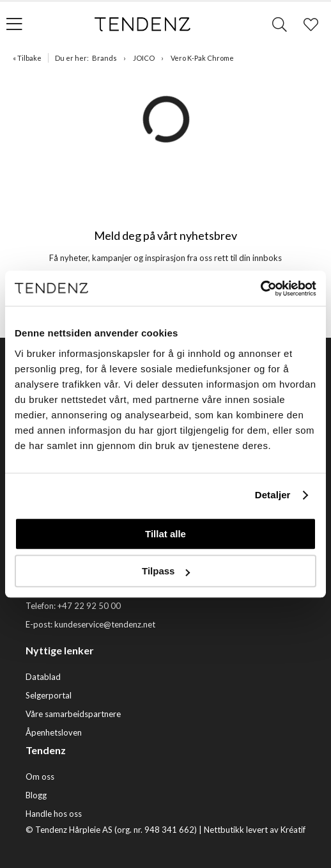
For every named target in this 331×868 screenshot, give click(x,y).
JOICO (144, 58)
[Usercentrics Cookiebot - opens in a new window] (260, 288)
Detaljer (273, 495)
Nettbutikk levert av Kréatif (255, 830)
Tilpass (166, 571)
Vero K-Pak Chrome (202, 58)
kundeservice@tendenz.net (105, 624)
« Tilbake (27, 58)
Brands (104, 58)
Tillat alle (166, 534)
